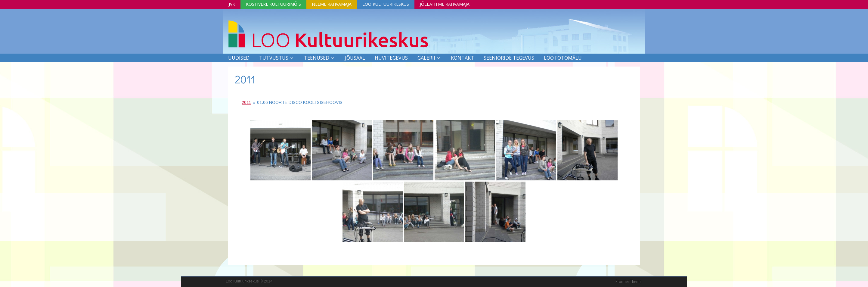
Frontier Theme (629, 282)
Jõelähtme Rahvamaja (445, 4)
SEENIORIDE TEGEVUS (509, 58)
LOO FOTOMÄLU (563, 58)
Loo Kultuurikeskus (386, 4)
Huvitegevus (391, 58)
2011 (245, 79)
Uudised (239, 58)
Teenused (317, 58)
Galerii (426, 58)
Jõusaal (355, 58)
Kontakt (462, 58)
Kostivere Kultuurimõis (273, 4)
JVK (232, 4)
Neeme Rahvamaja (332, 4)
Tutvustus (274, 58)
